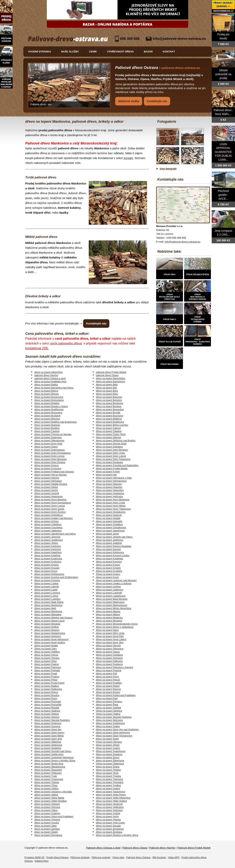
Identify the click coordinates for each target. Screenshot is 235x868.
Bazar (148, 52)
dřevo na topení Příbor (46, 680)
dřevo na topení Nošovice (48, 636)
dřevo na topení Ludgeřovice (111, 596)
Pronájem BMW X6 (34, 858)
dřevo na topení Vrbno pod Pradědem (54, 817)
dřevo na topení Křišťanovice (49, 574)
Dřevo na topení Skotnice (109, 711)
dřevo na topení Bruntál (108, 413)
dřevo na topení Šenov (108, 758)
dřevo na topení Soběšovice (110, 723)
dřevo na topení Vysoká (47, 823)
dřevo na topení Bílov (107, 391)
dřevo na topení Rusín (46, 698)
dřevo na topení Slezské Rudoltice (52, 720)
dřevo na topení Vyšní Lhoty (110, 823)
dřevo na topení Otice (46, 661)
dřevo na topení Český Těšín (111, 434)
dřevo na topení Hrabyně (109, 515)
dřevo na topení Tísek (46, 776)
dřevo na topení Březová (47, 419)
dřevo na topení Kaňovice (48, 546)
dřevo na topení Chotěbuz (109, 524)
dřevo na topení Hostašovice (111, 512)
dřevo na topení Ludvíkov (47, 599)
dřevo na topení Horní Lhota (110, 503)
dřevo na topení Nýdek (46, 646)
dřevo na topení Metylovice (48, 611)
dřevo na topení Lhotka (46, 584)
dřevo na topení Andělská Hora (50, 382)
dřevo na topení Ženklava (109, 832)
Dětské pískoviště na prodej (223, 74)
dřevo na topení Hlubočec (109, 487)
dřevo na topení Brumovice (48, 413)
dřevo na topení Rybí (107, 698)
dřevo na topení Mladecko (109, 618)
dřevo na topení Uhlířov (47, 789)
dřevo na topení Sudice (108, 748)
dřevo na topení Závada (108, 826)
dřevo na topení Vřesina (108, 820)
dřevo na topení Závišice (47, 829)
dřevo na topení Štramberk (48, 770)
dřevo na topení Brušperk (47, 416)
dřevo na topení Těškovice (48, 773)
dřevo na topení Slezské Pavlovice (114, 717)
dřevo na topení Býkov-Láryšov (112, 425)
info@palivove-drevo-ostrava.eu (179, 39)
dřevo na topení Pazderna (109, 664)
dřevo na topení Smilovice (48, 723)
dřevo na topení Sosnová (47, 726)
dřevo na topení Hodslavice (110, 493)
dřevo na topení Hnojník (47, 493)
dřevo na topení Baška (46, 385)
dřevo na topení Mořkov (47, 627)
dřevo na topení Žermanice (48, 835)
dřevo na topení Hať (106, 475)
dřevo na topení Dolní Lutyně (111, 456)
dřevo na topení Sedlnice (47, 711)
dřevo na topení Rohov (46, 692)
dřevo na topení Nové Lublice (111, 639)
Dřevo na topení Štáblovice (110, 764)
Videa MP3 (174, 858)
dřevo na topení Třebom (47, 782)
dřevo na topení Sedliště (108, 708)
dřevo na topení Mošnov (47, 630)
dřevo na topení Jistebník (109, 543)
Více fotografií (168, 169)
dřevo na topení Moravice (109, 621)
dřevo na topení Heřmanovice (111, 481)
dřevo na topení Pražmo (47, 677)
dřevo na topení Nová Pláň (110, 636)
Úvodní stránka (40, 52)
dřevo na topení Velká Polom (111, 795)
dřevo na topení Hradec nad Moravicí (54, 518)
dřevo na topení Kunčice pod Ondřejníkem (56, 577)
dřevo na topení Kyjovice (47, 580)
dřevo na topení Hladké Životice (51, 484)
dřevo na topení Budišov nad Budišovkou (56, 422)
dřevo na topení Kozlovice (48, 562)
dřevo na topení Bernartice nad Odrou (54, 388)
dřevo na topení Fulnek (108, 472)
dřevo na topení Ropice (108, 692)
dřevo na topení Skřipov (47, 714)
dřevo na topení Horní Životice (50, 512)
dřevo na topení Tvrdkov (108, 785)
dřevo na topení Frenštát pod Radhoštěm (117, 465)
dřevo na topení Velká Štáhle (49, 798)
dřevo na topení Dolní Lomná (49, 456)
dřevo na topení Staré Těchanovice (114, 736)
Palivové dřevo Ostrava (138, 858)
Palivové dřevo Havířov (162, 848)
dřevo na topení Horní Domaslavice (53, 503)
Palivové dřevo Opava (135, 848)
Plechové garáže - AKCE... (223, 195)
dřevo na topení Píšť (107, 674)
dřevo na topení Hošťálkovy (49, 515)
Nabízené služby (129, 101)
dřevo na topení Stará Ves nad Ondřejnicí (117, 730)
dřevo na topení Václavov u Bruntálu (53, 792)
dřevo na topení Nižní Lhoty (110, 633)
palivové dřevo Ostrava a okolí (50, 378)
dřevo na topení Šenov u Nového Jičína (55, 761)
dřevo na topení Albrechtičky (111, 378)
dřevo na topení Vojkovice (109, 810)
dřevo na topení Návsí (107, 630)
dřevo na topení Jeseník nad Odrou (114, 537)
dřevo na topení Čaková (108, 428)
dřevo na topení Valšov (46, 795)
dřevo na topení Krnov (46, 571)
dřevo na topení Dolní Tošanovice (113, 459)
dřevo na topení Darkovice (48, 437)
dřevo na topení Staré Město (49, 736)
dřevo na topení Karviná (108, 549)
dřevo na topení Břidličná (109, 419)
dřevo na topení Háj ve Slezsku (50, 475)
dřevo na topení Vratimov (47, 813)
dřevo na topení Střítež (108, 745)
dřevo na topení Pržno (107, 677)
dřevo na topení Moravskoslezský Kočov (117, 624)
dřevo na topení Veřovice (47, 807)
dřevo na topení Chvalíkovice (111, 528)
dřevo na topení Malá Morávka (112, 599)
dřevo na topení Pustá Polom (49, 683)
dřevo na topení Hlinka (46, 487)
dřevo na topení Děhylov (109, 437)
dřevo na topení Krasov (108, 565)
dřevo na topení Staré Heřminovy (113, 733)
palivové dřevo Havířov (46, 375)
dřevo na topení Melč (45, 608)
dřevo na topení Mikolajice (48, 615)
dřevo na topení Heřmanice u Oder (114, 478)
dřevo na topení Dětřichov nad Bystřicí (116, 441)
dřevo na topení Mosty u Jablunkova (115, 627)
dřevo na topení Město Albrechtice (114, 608)
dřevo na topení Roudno (47, 695)
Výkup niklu (118, 858)
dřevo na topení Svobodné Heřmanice (54, 758)
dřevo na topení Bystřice (47, 428)
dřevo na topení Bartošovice (110, 382)
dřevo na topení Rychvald (48, 702)
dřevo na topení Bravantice (110, 410)
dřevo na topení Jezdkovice (49, 540)
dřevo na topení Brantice (109, 406)
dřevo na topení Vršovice (47, 820)
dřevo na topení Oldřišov (47, 652)
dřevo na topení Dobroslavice (50, 450)
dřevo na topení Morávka (47, 624)
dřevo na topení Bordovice (110, 403)
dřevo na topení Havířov (47, 478)
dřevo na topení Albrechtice (48, 372)
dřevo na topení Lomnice (47, 593)
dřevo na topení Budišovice (110, 422)
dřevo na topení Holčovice (109, 497)
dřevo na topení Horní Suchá (49, 509)
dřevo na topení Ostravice (109, 658)
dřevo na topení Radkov (47, 686)
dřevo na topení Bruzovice (109, 416)
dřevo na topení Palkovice (109, 661)
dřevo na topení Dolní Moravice (51, 459)
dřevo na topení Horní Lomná (50, 506)
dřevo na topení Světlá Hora (49, 754)
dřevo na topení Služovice (109, 720)
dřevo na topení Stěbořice (48, 742)
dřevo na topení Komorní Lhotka (113, 556)
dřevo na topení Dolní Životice (50, 462)
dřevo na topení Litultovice (110, 590)
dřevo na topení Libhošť (47, 587)
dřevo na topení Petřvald (47, 671)
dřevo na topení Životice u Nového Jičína (117, 835)
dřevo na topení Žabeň (46, 832)
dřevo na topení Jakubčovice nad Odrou (55, 534)
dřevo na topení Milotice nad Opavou (53, 618)
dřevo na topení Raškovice (48, 689)
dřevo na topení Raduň (108, 686)
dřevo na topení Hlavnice (109, 484)
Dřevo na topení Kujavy (108, 574)
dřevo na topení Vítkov (46, 810)
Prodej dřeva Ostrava (57, 858)
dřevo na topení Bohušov (109, 400)
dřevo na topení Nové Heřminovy (51, 639)
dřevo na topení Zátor (46, 826)
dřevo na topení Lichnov (108, 587)
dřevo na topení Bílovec (47, 394)
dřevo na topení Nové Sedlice (50, 643)
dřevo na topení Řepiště (47, 708)
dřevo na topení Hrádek (108, 518)
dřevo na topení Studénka (48, 748)
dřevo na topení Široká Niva (49, 764)
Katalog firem (42, 861)
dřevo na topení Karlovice (48, 549)
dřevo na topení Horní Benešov (50, 500)
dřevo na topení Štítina (108, 767)
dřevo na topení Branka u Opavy (51, 406)
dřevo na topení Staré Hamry (49, 733)
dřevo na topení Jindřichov (110, 540)
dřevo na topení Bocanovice (49, 397)
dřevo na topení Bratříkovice (49, 410)
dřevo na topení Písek (46, 674)
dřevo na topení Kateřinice (48, 552)
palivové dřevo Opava (107, 375)
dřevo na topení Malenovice (110, 602)
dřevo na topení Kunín (107, 577)
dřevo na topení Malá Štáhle (49, 602)
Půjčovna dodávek (80, 858)
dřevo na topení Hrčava (47, 521)
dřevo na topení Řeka (107, 705)
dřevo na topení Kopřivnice (48, 559)
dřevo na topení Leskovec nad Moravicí (116, 580)
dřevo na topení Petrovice (48, 667)
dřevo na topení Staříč (107, 739)
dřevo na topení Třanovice (109, 779)
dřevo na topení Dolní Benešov (112, 450)
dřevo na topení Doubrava (109, 462)
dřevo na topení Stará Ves (48, 730)
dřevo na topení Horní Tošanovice (113, 509)
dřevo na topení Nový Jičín (110, 643)
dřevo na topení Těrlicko (108, 770)
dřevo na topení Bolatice (47, 403)
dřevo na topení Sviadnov (109, 754)
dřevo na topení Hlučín (46, 490)
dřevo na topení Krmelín (108, 568)
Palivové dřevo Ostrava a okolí (103, 848)
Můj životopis (159, 858)
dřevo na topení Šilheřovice (110, 761)
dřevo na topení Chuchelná (48, 528)
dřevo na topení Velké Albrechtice (113, 798)
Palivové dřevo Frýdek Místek (194, 848)
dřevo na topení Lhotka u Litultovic (114, 584)
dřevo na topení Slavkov (47, 717)
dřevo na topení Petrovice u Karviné (114, 667)
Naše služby (70, 52)
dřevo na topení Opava (108, 652)
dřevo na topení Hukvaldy (109, 521)
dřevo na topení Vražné (108, 813)
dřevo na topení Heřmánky (48, 481)
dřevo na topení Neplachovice (50, 633)
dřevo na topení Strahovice (48, 745)
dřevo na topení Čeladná (109, 431)
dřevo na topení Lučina (46, 596)
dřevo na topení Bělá (107, 385)
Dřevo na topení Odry (46, 649)
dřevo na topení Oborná (108, 646)
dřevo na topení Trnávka (108, 776)
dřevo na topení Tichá (107, 773)
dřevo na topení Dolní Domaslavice (53, 453)
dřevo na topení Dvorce (47, 465)
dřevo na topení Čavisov (47, 431)
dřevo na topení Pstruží (108, 680)
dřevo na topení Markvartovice (112, 605)
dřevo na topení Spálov (108, 726)
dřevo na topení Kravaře (47, 568)
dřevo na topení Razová (108, 689)
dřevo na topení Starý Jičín (48, 739)
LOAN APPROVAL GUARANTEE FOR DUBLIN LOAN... (223, 152)
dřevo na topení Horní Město (111, 506)
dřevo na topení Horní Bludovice (113, 500)
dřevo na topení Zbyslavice (110, 829)
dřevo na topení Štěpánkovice (50, 767)
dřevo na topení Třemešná (110, 782)
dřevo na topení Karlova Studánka (114, 546)
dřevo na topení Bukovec (47, 425)
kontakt (128, 158)
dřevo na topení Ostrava (47, 658)
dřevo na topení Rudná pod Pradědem (116, 695)
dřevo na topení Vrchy (107, 817)
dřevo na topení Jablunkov (48, 531)
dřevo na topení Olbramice (110, 649)
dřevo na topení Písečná (109, 671)
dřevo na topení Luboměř (109, 593)
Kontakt (169, 52)
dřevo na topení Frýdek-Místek (112, 469)
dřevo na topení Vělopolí (47, 804)
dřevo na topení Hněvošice (110, 490)
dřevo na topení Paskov (47, 664)
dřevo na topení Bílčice (46, 391)
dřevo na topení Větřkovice (110, 807)
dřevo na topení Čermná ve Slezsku (53, 434)
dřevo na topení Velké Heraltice (51, 801)
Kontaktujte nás (157, 101)
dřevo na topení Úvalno (108, 789)
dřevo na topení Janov (107, 534)
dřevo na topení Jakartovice (110, 531)
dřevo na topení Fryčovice (48, 469)
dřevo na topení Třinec (46, 785)
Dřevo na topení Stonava (109, 742)
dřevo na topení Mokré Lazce (49, 621)
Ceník (93, 52)
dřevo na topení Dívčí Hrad (48, 444)
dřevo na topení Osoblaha (109, 655)
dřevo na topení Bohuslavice (49, 400)
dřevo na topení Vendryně (109, 804)
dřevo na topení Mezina (108, 611)
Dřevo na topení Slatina (108, 714)
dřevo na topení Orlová (46, 655)
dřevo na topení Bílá (106, 388)
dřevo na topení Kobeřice (47, 556)
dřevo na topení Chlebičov (48, 524)
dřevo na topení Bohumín (109, 397)
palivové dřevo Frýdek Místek (111, 372)
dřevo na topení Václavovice (111, 792)
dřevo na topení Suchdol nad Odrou (53, 751)
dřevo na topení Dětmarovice (49, 441)
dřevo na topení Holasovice (48, 497)
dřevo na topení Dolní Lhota (110, 453)
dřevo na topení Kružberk (109, 571)
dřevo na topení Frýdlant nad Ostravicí (54, 472)
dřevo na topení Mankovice (48, 605)
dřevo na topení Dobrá (46, 447)
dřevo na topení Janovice (47, 537)
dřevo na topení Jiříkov (46, 543)
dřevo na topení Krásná (47, 565)
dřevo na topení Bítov (107, 394)
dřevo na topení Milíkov (108, 615)
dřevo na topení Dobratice (109, 447)
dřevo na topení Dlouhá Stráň (111, 444)
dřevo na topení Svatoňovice (111, 751)
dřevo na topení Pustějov (109, 683)
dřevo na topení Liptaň (46, 590)
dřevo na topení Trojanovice (49, 779)
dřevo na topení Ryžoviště (48, 705)
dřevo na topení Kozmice (109, 562)
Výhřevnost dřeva (120, 52)
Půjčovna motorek (101, 858)
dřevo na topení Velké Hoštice (111, 801)
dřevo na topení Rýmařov (109, 702)
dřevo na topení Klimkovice (110, 552)
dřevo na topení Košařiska (109, 559)
